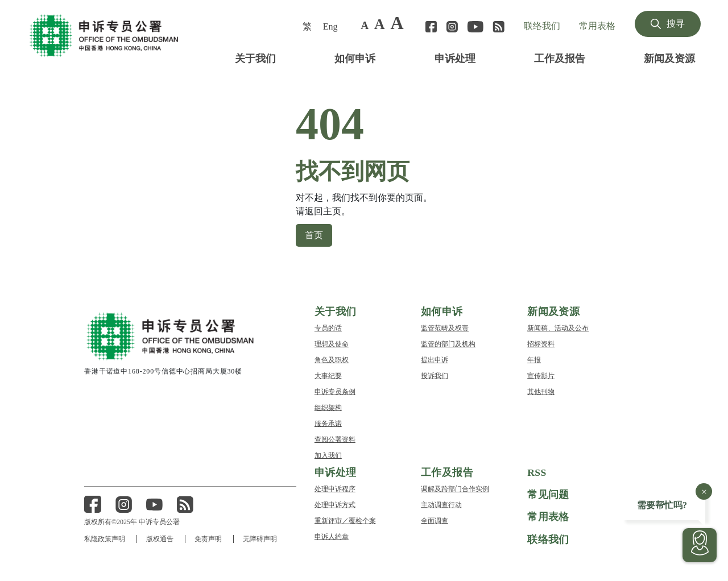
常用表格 (597, 26)
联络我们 (542, 26)
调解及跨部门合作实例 (455, 488)
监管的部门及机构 (448, 343)
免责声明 (209, 539)
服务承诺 (328, 423)
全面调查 (435, 520)
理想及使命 (332, 343)
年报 (534, 359)
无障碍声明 (262, 539)
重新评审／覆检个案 (345, 520)
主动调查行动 (441, 504)
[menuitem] (308, 26)
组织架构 (328, 407)
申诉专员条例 (335, 391)
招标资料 (541, 343)
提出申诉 (435, 359)
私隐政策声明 (105, 539)
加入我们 (328, 455)
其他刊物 (541, 391)
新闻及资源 (669, 58)
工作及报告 (560, 58)
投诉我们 (435, 375)
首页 (314, 234)
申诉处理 (455, 58)
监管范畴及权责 (445, 327)
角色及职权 (332, 359)
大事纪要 (328, 375)
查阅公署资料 (335, 439)
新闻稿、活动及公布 (558, 327)
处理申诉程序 (335, 488)
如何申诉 (355, 58)
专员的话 (328, 327)
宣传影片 (541, 375)
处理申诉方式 (335, 504)
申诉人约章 (332, 536)
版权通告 (160, 539)
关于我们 (255, 58)
